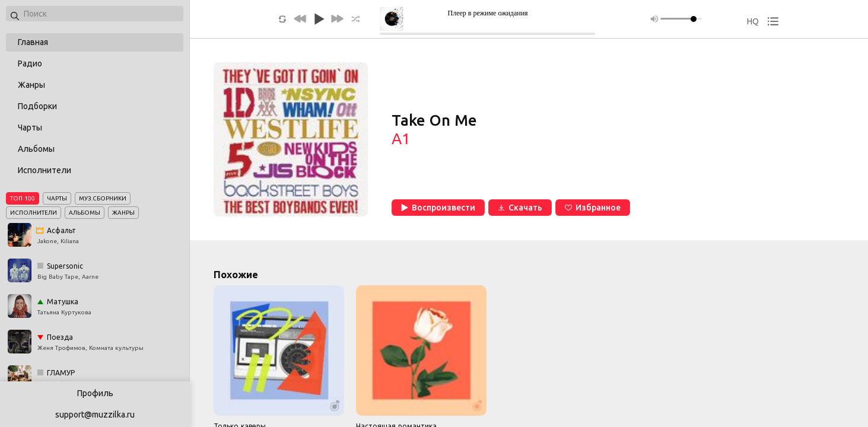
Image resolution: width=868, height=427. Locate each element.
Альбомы (36, 149)
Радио (30, 63)
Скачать (520, 208)
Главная (33, 42)
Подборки (37, 106)
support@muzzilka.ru (95, 415)
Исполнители (44, 170)
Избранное (593, 208)
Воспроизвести (438, 208)
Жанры (31, 85)
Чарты (30, 128)
